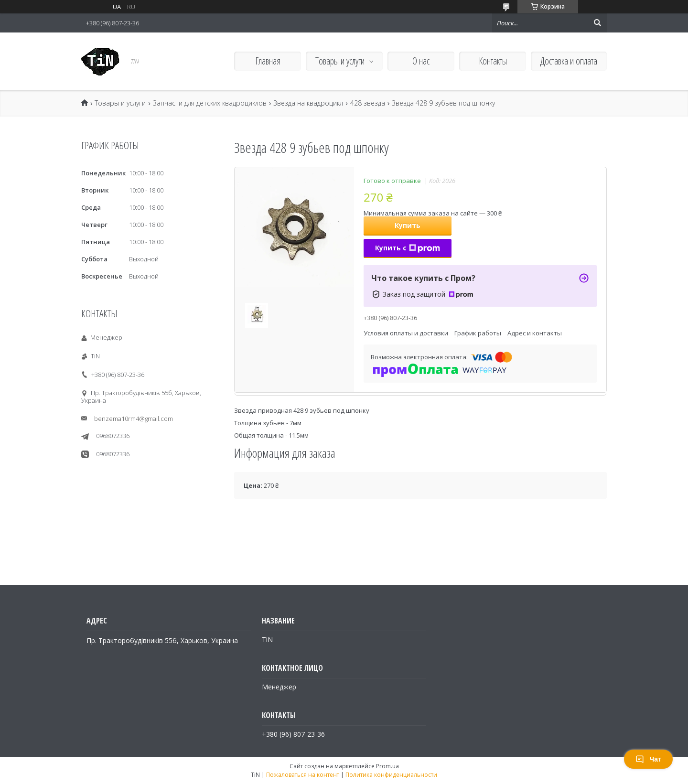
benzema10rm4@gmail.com (134, 419)
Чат (648, 759)
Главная (268, 61)
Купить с (408, 248)
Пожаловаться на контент (303, 775)
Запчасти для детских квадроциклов (210, 103)
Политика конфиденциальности (391, 775)
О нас (421, 61)
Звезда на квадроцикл (308, 103)
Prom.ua (387, 766)
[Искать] (597, 23)
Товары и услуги (340, 61)
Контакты (493, 61)
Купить (408, 225)
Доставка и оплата (569, 61)
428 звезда (368, 103)
